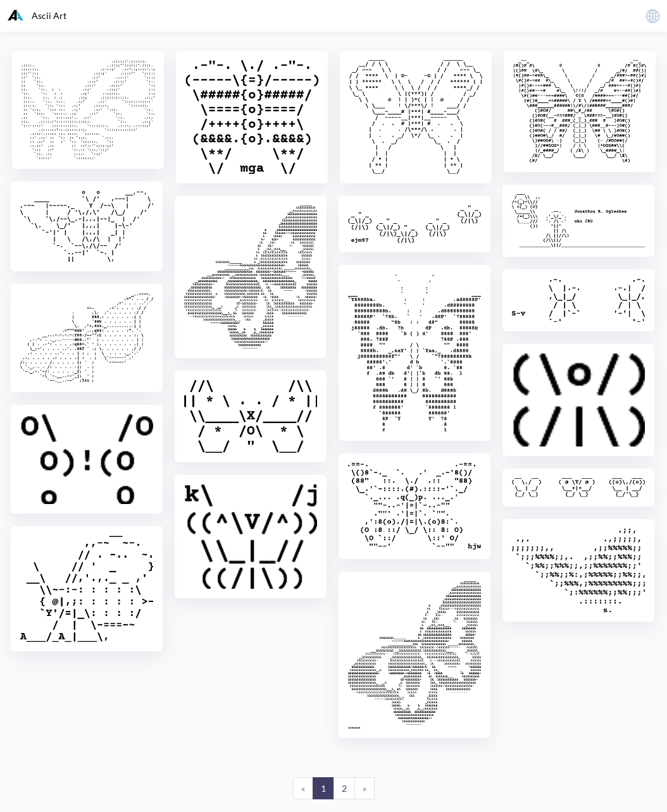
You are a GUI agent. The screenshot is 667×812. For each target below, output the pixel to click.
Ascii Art (37, 15)
